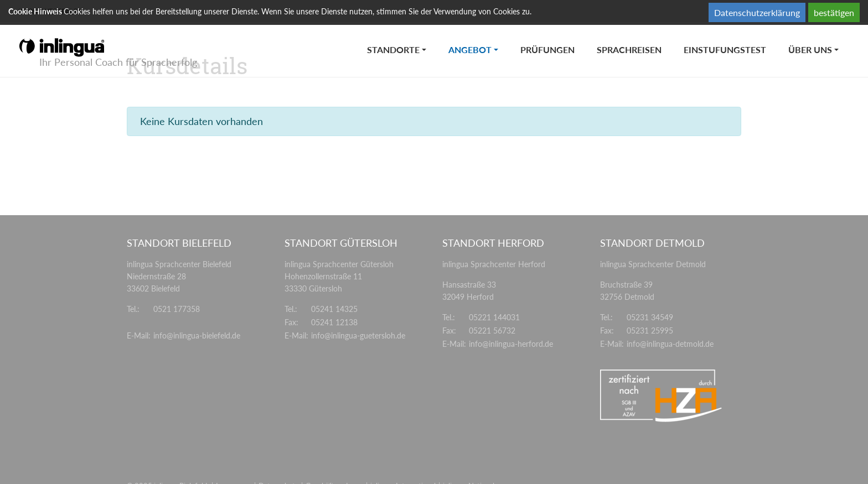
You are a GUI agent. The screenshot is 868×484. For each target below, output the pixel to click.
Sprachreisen (629, 50)
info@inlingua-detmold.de (670, 344)
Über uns (810, 50)
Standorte (393, 50)
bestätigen (834, 12)
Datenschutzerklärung (757, 12)
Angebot (479, 38)
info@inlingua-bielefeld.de (197, 335)
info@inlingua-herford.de (511, 344)
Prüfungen (547, 50)
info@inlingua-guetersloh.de (358, 335)
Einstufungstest (725, 50)
